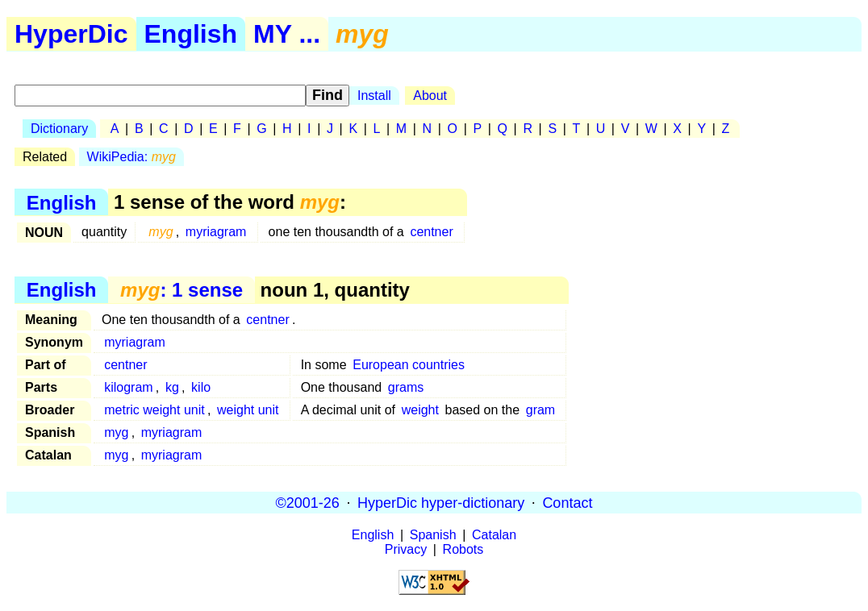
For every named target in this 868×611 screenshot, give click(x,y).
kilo (201, 387)
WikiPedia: (131, 157)
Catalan (494, 535)
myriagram (216, 232)
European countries (409, 365)
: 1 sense (182, 290)
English (191, 34)
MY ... (287, 34)
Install (374, 96)
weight (420, 410)
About (430, 96)
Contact (567, 502)
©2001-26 (308, 502)
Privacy (406, 549)
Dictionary (59, 129)
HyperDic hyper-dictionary (441, 502)
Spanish (433, 535)
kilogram (128, 387)
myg (116, 432)
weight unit (248, 410)
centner (431, 232)
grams (406, 387)
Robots (463, 549)
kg (172, 387)
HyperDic (71, 34)
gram (540, 410)
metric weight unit (154, 410)
